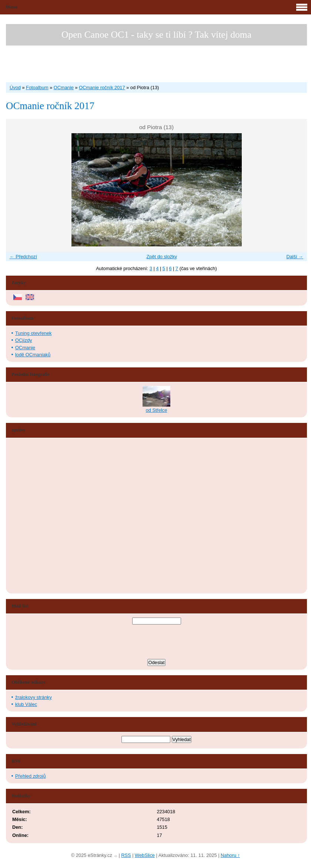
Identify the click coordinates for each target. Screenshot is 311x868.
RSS (126, 855)
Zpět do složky (162, 257)
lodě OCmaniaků (33, 355)
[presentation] (157, 643)
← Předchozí (23, 257)
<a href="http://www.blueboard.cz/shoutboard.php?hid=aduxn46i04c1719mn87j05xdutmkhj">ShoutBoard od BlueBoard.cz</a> (39, 516)
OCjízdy (24, 340)
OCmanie (64, 88)
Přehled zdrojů (31, 776)
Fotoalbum (37, 88)
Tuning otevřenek (33, 333)
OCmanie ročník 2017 (102, 88)
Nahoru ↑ (230, 855)
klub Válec (26, 704)
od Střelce (157, 410)
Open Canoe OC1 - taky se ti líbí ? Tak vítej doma (156, 35)
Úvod (15, 88)
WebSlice (145, 855)
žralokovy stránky (34, 697)
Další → (295, 257)
